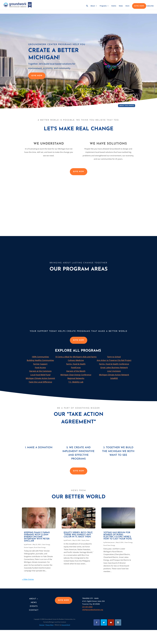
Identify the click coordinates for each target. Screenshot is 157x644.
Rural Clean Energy (40, 547)
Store (127, 6)
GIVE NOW (139, 6)
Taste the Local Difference (40, 382)
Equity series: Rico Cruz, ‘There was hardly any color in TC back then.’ (78, 535)
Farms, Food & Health (76, 364)
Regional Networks (76, 378)
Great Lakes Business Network (114, 367)
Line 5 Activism (114, 371)
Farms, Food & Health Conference (114, 364)
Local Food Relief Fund (40, 375)
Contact (34, 610)
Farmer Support (40, 364)
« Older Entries (28, 579)
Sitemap (42, 625)
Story (66, 625)
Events (114, 6)
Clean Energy (46, 544)
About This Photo (127, 106)
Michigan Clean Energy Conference (76, 375)
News (121, 6)
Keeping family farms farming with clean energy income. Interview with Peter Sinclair (37, 537)
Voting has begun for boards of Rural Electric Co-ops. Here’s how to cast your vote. (118, 536)
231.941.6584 (87, 607)
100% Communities (40, 357)
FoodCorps (76, 367)
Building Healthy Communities (40, 360)
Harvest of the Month (76, 371)
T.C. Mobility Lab (76, 382)
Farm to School (114, 357)
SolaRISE (114, 378)
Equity (84, 540)
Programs (103, 6)
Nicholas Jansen (110, 542)
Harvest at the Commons (40, 371)
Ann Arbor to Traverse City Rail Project (114, 360)
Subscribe (150, 6)
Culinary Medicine (76, 360)
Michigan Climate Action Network (114, 375)
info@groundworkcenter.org (93, 610)
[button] (87, 7)
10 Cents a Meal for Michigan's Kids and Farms (76, 357)
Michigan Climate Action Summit (40, 378)
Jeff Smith (29, 544)
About (93, 6)
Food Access (40, 367)
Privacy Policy (49, 625)
